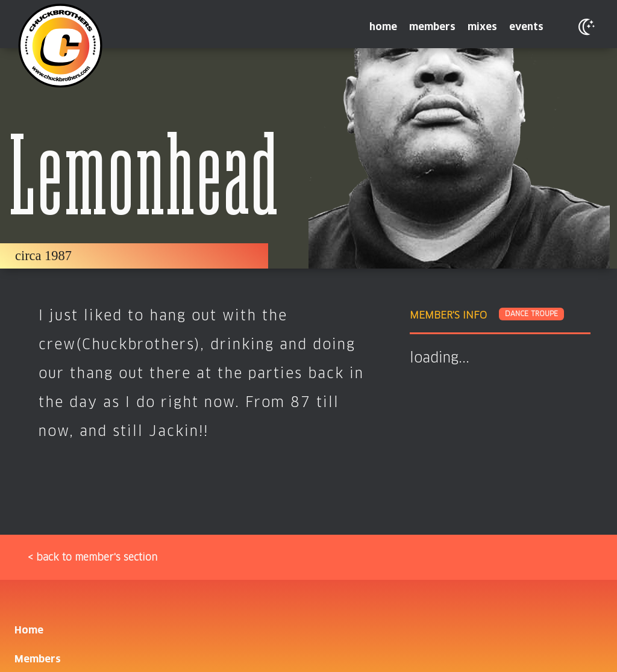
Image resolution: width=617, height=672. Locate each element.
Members (38, 659)
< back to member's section (92, 558)
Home (29, 630)
